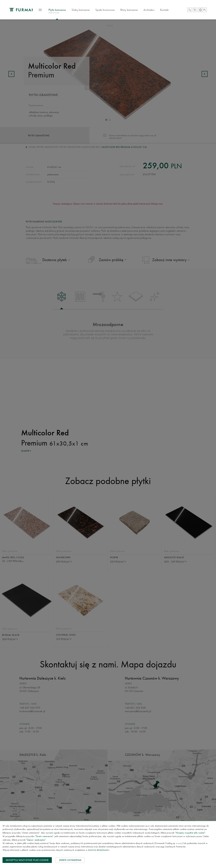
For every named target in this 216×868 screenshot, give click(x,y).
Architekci (158, 11)
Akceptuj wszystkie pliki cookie (27, 860)
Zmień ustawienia (70, 860)
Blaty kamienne (138, 11)
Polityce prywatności (99, 850)
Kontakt (174, 11)
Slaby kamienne (90, 11)
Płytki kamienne (66, 13)
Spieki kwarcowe (114, 11)
